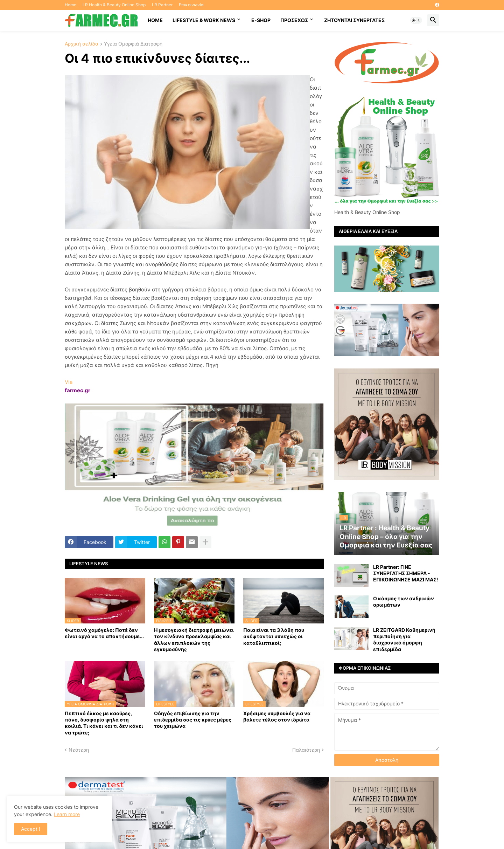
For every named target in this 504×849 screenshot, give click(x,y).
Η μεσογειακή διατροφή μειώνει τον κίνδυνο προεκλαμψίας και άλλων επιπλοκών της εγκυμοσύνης (194, 640)
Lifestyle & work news (204, 20)
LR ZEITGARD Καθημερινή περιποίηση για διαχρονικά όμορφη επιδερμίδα (404, 640)
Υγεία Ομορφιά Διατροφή (133, 44)
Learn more (67, 814)
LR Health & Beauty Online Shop (114, 5)
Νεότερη (79, 750)
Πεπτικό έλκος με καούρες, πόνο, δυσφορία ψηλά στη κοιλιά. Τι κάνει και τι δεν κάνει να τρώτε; (104, 723)
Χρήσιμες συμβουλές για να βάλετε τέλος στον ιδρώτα (277, 716)
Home (71, 5)
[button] (416, 20)
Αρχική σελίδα (82, 44)
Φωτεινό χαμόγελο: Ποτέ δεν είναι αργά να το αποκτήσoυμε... (104, 633)
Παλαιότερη (306, 750)
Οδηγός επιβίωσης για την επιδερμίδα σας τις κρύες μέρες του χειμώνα (193, 720)
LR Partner (162, 5)
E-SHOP (261, 20)
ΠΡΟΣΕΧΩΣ (294, 20)
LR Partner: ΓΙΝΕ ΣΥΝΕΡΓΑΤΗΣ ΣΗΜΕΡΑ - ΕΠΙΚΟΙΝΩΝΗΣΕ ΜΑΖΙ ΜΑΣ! (406, 573)
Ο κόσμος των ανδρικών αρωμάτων (404, 602)
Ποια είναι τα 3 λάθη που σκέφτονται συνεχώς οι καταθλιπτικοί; (274, 636)
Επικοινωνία (191, 5)
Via (69, 382)
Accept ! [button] (31, 829)
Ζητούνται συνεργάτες (354, 20)
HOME (155, 20)
